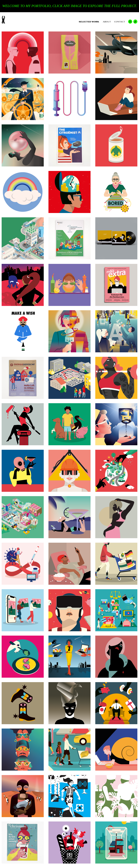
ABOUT (107, 22)
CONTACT (120, 22)
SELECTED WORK (89, 22)
